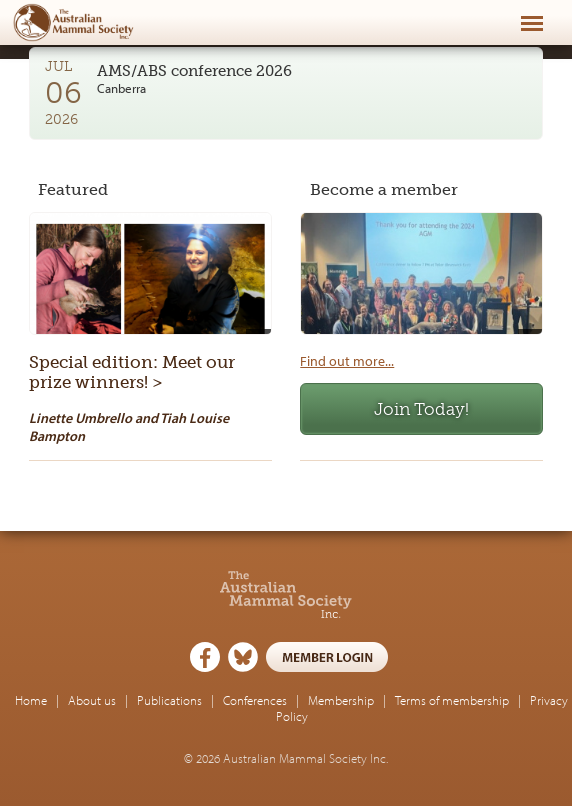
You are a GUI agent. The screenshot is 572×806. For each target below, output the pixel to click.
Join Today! (421, 409)
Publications (169, 700)
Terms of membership (452, 700)
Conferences (255, 700)
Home (31, 700)
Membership (341, 700)
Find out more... (347, 361)
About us (92, 700)
